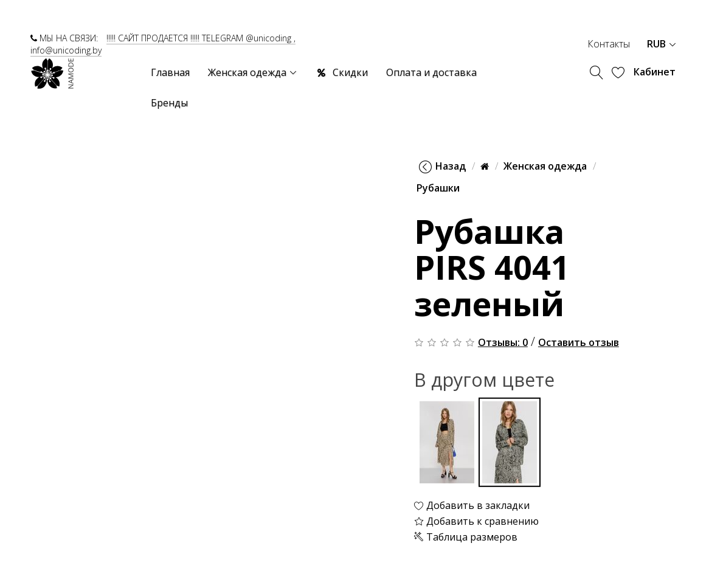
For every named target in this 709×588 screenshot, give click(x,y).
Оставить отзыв (579, 342)
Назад (442, 166)
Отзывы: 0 (503, 342)
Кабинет (655, 72)
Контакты (609, 44)
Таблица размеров (466, 536)
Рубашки (438, 188)
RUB (661, 44)
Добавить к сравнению (476, 521)
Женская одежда (545, 166)
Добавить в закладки (472, 505)
